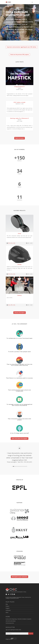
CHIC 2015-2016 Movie (11, 621)
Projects (7, 606)
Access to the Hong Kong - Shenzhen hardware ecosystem (18, 619)
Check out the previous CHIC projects (20, 54)
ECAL (12, 243)
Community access (10, 623)
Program (8, 608)
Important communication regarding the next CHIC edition (22, 47)
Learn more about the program (19, 438)
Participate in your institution (19, 577)
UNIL (14, 243)
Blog (7, 604)
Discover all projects (20, 313)
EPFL (9, 243)
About (7, 612)
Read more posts (20, 138)
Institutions (8, 610)
